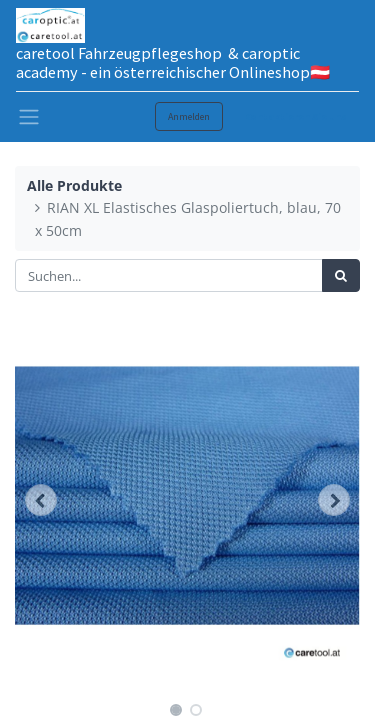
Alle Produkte (74, 185)
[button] (41, 500)
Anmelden (189, 116)
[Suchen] (341, 276)
